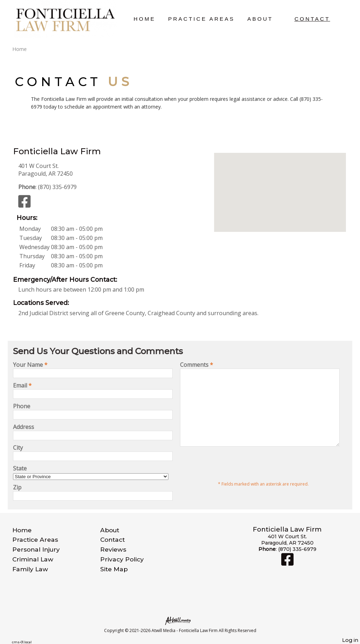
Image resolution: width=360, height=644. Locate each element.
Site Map (114, 569)
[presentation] (233, 479)
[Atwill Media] (180, 620)
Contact (312, 19)
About (260, 19)
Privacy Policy (122, 559)
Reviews (113, 549)
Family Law (30, 569)
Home (144, 19)
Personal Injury (36, 549)
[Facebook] (24, 204)
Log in (350, 640)
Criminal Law (33, 559)
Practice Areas (201, 19)
